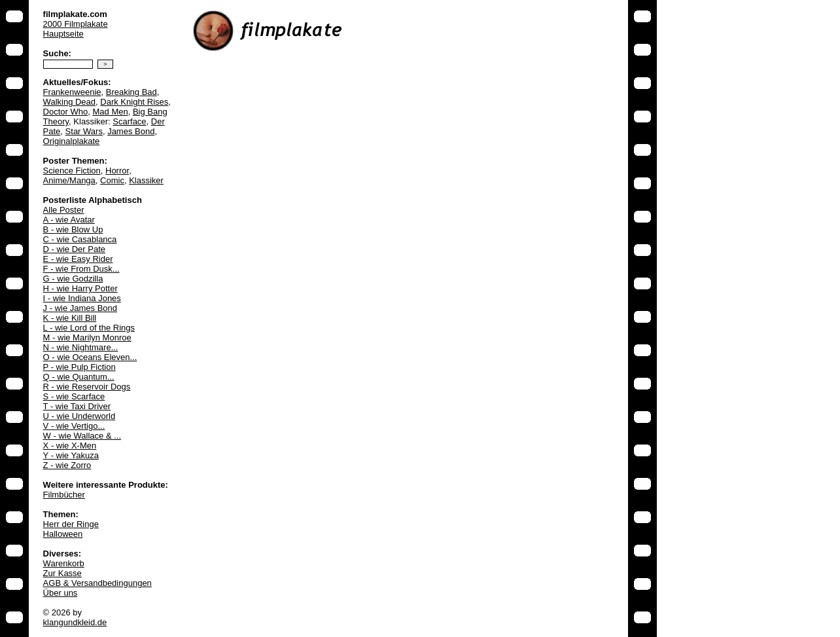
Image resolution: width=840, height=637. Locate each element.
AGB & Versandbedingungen (97, 583)
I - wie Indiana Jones (82, 298)
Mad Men (110, 112)
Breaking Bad (131, 92)
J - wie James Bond (80, 308)
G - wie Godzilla (73, 279)
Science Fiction (72, 171)
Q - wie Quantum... (79, 377)
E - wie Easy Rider (78, 259)
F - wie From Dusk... (81, 269)
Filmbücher (64, 495)
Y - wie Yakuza (71, 455)
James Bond (131, 131)
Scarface (129, 121)
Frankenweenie (72, 92)
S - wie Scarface (74, 396)
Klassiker (146, 180)
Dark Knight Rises (134, 102)
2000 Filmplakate (76, 24)
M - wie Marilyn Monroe (87, 337)
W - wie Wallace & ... (82, 436)
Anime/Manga (69, 180)
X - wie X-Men (70, 446)
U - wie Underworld (79, 416)
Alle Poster (64, 210)
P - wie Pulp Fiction (79, 367)
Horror (117, 171)
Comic (112, 180)
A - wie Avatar (69, 220)
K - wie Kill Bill (70, 318)
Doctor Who (66, 112)
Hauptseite (63, 34)
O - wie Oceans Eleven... (90, 357)
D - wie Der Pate (74, 249)
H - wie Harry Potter (80, 288)
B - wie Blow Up (73, 229)
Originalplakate (72, 141)
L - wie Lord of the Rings (89, 328)
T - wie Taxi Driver (77, 406)
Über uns (61, 593)
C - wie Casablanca (80, 239)
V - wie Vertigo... (74, 426)
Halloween (63, 534)
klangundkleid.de (75, 622)
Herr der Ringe (71, 524)
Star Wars (84, 131)
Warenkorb (64, 563)
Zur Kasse (62, 573)
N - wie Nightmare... (81, 347)
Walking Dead (69, 102)
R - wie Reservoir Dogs (87, 387)
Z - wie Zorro (67, 465)
